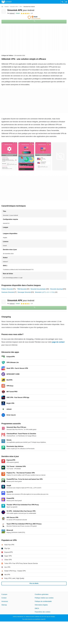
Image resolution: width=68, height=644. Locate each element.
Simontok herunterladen (38, 289)
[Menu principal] (66, 2)
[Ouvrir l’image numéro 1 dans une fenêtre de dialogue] (26, 156)
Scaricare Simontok (8, 292)
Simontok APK (21, 10)
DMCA (37, 608)
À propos (4, 594)
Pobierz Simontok (7, 289)
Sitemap (4, 605)
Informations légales (41, 605)
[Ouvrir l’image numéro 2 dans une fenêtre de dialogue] (43, 156)
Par (11, 13)
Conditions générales (42, 594)
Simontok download (56, 289)
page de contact (58, 342)
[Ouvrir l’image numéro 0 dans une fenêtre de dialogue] (9, 156)
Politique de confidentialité (43, 601)
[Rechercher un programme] (62, 2)
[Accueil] (2, 7)
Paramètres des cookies (43, 612)
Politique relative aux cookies (44, 598)
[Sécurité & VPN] (14, 7)
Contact (4, 598)
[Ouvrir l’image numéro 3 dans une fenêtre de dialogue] (60, 156)
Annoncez (5, 601)
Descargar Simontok (24, 292)
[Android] (6, 7)
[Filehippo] (6, 2)
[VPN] (21, 7)
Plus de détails (34, 583)
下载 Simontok (22, 289)
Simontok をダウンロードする (45, 292)
